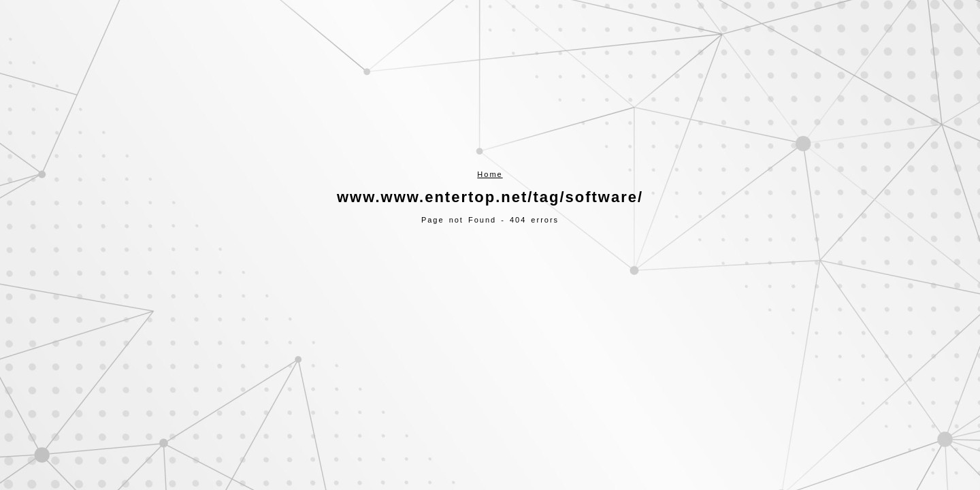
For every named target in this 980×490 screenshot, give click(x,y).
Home (490, 174)
